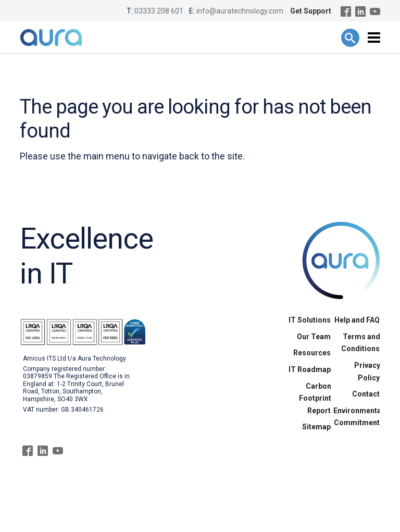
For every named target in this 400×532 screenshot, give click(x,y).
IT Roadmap (310, 369)
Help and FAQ (357, 320)
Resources (312, 353)
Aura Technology (51, 38)
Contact (366, 394)
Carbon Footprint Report (315, 398)
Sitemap (316, 427)
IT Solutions (310, 320)
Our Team (314, 337)
